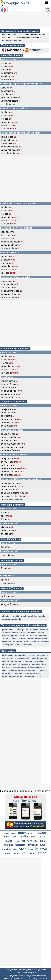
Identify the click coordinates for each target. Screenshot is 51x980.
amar (44, 849)
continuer (44, 630)
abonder (6, 616)
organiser (7, 642)
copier (38, 676)
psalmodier (29, 676)
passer (25, 630)
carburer (18, 676)
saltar (25, 836)
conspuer (41, 670)
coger (7, 833)
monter (27, 642)
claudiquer (8, 661)
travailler (34, 630)
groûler (22, 670)
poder (32, 853)
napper (18, 661)
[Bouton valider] (48, 10)
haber (41, 833)
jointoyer (6, 667)
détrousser (36, 673)
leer (24, 853)
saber (17, 853)
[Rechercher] (26, 10)
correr (17, 841)
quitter (22, 639)
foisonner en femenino (12, 41)
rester (15, 639)
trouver (5, 636)
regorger (6, 619)
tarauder (31, 670)
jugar (43, 841)
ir (36, 849)
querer (8, 853)
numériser (18, 673)
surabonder (16, 619)
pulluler (42, 616)
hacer (8, 840)
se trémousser (10, 658)
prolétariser (7, 676)
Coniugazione (39, 969)
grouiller (24, 616)
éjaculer (41, 664)
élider (5, 670)
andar (30, 849)
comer (20, 845)
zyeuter (25, 664)
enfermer (45, 642)
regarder (14, 636)
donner (7, 633)
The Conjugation (24, 969)
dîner (45, 639)
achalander (37, 667)
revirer (27, 673)
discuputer (8, 645)
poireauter (27, 661)
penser (15, 633)
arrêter (41, 633)
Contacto (43, 978)
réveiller (34, 636)
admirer (30, 639)
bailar (14, 833)
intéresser (32, 633)
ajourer (5, 664)
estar (42, 853)
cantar (33, 840)
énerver (35, 642)
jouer (18, 630)
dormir (31, 833)
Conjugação (31, 972)
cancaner (13, 655)
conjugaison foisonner (17, 791)
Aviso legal (27, 975)
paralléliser (15, 664)
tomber (18, 645)
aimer (12, 630)
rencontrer (17, 642)
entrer (38, 639)
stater (33, 664)
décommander (33, 658)
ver (33, 837)
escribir (7, 849)
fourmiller (15, 616)
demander (44, 636)
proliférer (33, 616)
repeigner (16, 667)
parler (5, 630)
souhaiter (24, 636)
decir (15, 836)
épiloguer (13, 670)
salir (15, 849)
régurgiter (7, 673)
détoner (45, 658)
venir (6, 837)
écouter (7, 639)
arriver (22, 633)
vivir (23, 849)
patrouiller (38, 661)
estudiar (33, 845)
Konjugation (20, 972)
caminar (8, 845)
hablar (42, 837)
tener (22, 833)
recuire (31, 655)
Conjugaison (10, 969)
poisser (21, 658)
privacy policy (32, 978)
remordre (26, 667)
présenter (27, 645)
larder (5, 655)
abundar (36, 50)
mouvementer (42, 655)
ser (43, 845)
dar (23, 841)
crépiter (23, 655)
